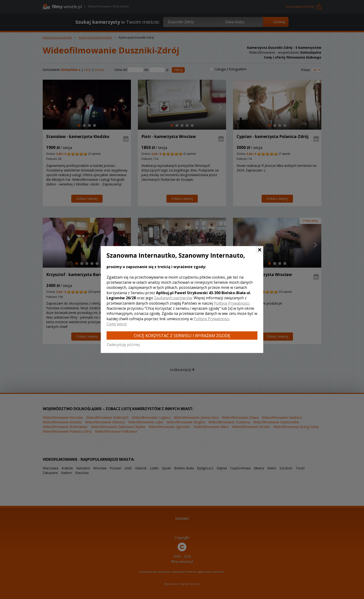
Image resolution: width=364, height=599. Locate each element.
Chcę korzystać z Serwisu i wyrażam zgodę (182, 336)
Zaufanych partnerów (173, 298)
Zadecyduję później (123, 345)
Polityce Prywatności (232, 303)
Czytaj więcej (117, 324)
